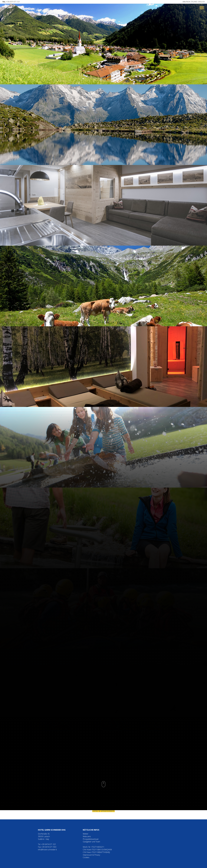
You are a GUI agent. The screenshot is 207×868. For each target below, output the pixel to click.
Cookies (86, 857)
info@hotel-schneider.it (47, 850)
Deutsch (186, 2)
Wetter (86, 834)
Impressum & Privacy (91, 855)
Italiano (194, 2)
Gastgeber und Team (91, 842)
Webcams (87, 836)
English (201, 2)
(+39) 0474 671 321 (11, 2)
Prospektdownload (91, 839)
